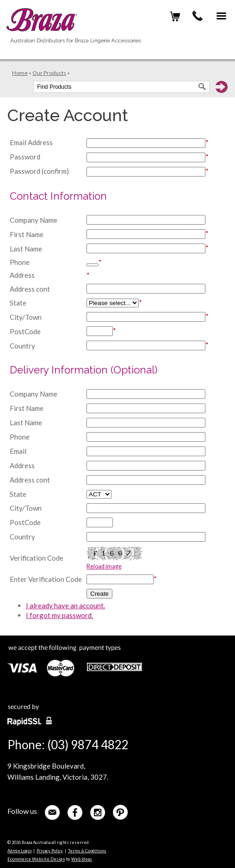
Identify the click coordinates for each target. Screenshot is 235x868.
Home (20, 73)
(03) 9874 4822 (198, 16)
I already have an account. (65, 605)
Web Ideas (82, 859)
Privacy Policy (50, 851)
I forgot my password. (59, 615)
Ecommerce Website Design (36, 859)
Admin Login (19, 851)
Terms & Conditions (87, 851)
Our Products (49, 73)
